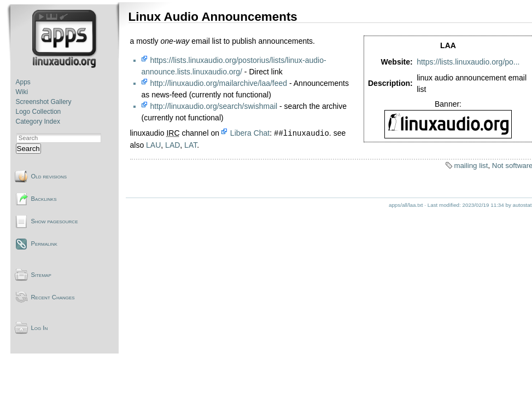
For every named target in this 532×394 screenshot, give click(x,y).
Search (28, 149)
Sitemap (41, 275)
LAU (153, 145)
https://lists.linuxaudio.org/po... (468, 62)
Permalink (44, 244)
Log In (40, 328)
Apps (23, 82)
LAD (173, 145)
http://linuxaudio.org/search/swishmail (214, 106)
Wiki (22, 92)
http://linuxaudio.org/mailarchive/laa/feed (219, 83)
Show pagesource (55, 221)
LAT (191, 145)
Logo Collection (39, 112)
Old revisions (49, 176)
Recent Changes (53, 297)
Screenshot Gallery (44, 102)
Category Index (38, 121)
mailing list (471, 166)
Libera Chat (250, 134)
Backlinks (44, 199)
